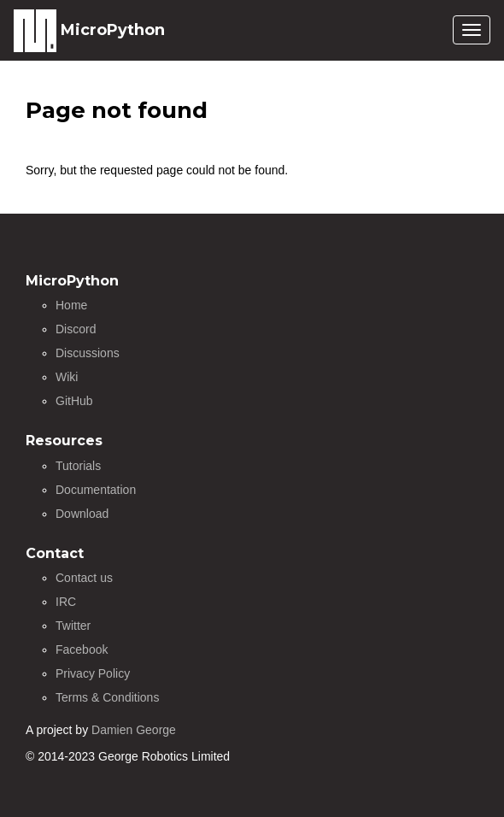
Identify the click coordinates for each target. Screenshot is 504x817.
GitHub (74, 401)
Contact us (84, 578)
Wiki (67, 377)
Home (71, 305)
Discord (76, 329)
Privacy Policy (93, 673)
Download (82, 514)
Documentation (96, 490)
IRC (66, 602)
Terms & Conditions (107, 697)
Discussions (88, 353)
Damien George (134, 730)
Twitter (73, 626)
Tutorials (78, 466)
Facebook (82, 649)
